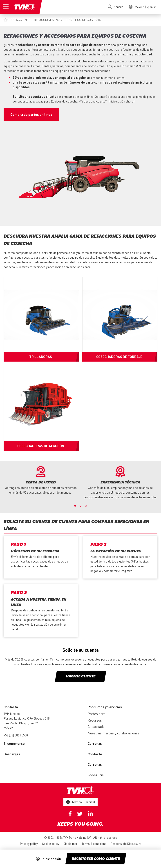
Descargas (12, 754)
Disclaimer (70, 844)
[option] (41, 480)
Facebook (70, 814)
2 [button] (80, 506)
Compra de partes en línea (31, 114)
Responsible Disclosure (126, 844)
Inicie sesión (51, 859)
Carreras (95, 743)
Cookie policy (51, 844)
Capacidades (97, 727)
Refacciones (21, 20)
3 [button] (86, 506)
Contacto (95, 754)
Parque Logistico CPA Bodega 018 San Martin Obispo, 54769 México (27, 723)
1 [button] (75, 506)
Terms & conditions (94, 844)
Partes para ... (98, 714)
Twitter (80, 814)
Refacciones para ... (50, 20)
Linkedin (90, 814)
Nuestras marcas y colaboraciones (114, 733)
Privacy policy (29, 844)
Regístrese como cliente (96, 859)
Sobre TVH (96, 775)
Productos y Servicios (105, 707)
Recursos (95, 720)
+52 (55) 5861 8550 (16, 735)
